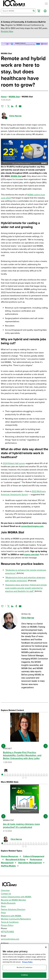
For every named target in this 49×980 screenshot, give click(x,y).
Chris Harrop (15, 116)
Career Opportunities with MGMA (16, 897)
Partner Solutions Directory (13, 909)
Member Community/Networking (16, 919)
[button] (39, 11)
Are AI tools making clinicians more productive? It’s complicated (21, 826)
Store (3, 906)
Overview (5, 890)
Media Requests (8, 903)
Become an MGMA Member (14, 900)
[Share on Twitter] (8, 106)
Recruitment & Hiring (15, 860)
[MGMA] (14, 4)
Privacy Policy (7, 925)
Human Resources (10, 856)
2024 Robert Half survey (14, 463)
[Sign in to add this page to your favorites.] (2, 106)
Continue (24, 975)
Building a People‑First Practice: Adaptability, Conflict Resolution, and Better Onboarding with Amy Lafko (22, 755)
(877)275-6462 (7, 932)
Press (3, 913)
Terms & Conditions (10, 922)
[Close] (46, 947)
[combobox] (16, 11)
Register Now (7, 31)
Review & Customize (24, 967)
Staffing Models (8, 866)
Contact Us (6, 894)
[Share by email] (20, 106)
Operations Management (30, 863)
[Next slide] (46, 746)
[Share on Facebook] (16, 106)
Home (4, 97)
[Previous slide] (3, 746)
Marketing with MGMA (11, 916)
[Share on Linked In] (12, 106)
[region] (24, 962)
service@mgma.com (10, 939)
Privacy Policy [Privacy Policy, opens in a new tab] (27, 962)
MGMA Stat (14, 97)
